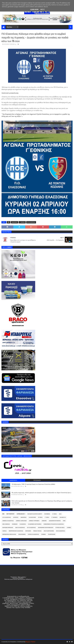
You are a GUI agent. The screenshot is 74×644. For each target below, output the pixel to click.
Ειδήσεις (15, 524)
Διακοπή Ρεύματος (55, 521)
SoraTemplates (12, 642)
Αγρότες (16, 517)
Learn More (34, 10)
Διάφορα (44, 521)
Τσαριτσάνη (52, 534)
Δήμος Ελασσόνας (8, 521)
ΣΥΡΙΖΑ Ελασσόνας (33, 534)
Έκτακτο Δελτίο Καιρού (35, 514)
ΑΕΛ (60, 514)
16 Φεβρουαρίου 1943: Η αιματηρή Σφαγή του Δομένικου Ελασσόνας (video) (33, 484)
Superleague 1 (21, 514)
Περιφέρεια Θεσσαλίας (9, 534)
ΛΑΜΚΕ (69, 528)
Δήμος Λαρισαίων (21, 521)
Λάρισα (4, 531)
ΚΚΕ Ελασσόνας (20, 528)
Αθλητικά (14, 222)
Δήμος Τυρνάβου (34, 521)
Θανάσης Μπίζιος (8, 528)
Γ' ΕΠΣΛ (47, 517)
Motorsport (10, 514)
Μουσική (28, 531)
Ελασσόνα (23, 524)
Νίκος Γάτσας (37, 531)
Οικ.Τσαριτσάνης (49, 531)
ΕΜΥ (64, 521)
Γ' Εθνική (22, 222)
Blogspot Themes (30, 642)
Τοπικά (43, 534)
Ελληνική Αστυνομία (35, 524)
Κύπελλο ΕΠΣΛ (60, 528)
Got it (42, 10)
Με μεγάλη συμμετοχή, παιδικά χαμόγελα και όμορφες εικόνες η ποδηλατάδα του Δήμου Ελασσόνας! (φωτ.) (41, 493)
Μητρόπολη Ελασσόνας (16, 531)
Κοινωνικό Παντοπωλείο (46, 528)
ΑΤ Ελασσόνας (7, 517)
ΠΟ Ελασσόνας (31, 222)
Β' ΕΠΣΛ (40, 517)
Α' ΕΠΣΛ (54, 514)
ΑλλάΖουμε (32, 517)
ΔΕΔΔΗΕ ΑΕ (63, 517)
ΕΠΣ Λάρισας (6, 524)
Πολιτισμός (22, 534)
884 (9, 222)
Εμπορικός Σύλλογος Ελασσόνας (54, 524)
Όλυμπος (47, 514)
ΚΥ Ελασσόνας (31, 528)
